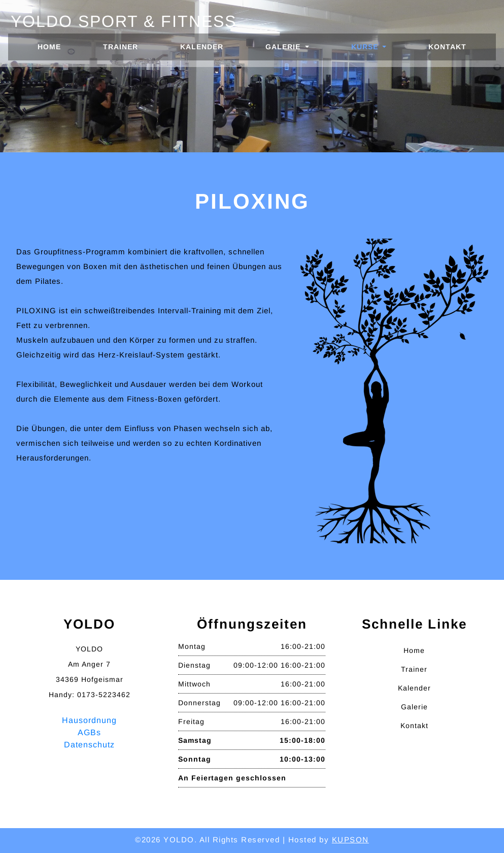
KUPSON (350, 840)
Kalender (202, 47)
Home (59, 46)
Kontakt (447, 47)
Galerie (414, 707)
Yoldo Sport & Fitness (124, 21)
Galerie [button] (284, 47)
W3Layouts (258, 852)
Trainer (121, 47)
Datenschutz (89, 745)
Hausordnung (89, 720)
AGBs (89, 732)
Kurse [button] (366, 47)
